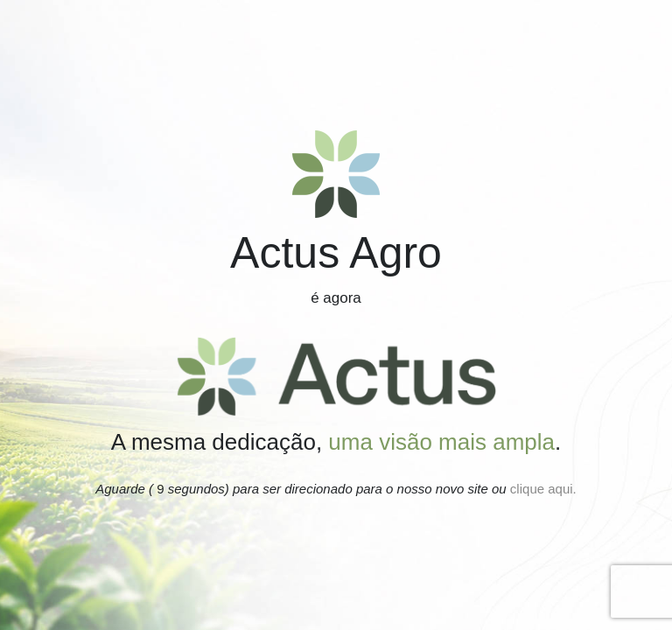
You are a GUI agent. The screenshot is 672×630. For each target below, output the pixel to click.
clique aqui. (542, 489)
